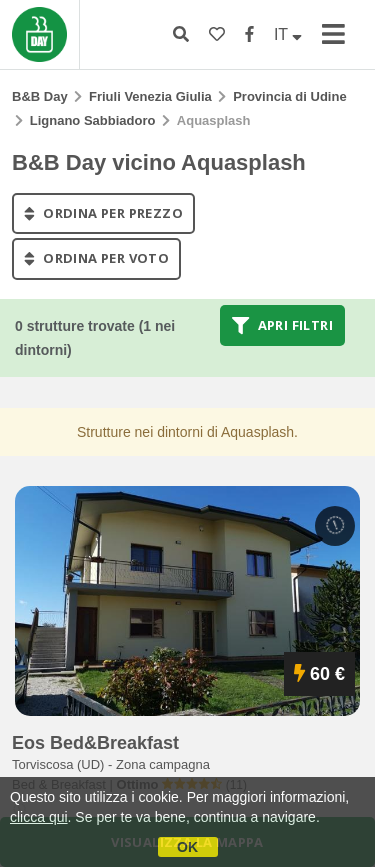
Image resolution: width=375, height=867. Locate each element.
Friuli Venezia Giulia (150, 96)
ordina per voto (96, 259)
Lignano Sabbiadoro (93, 120)
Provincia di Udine (289, 96)
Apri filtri (282, 325)
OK (187, 847)
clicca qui (39, 817)
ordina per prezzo (103, 213)
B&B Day (40, 96)
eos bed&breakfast (95, 743)
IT (288, 34)
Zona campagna (163, 764)
